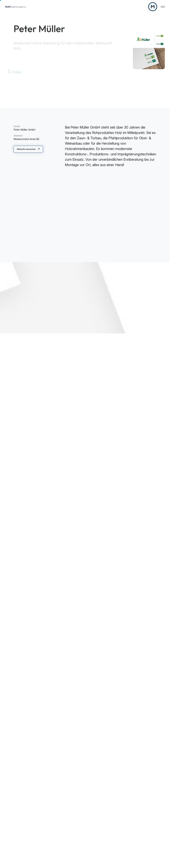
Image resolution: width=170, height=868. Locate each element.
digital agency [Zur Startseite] (16, 7)
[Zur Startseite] (153, 7)
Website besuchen (26, 149)
